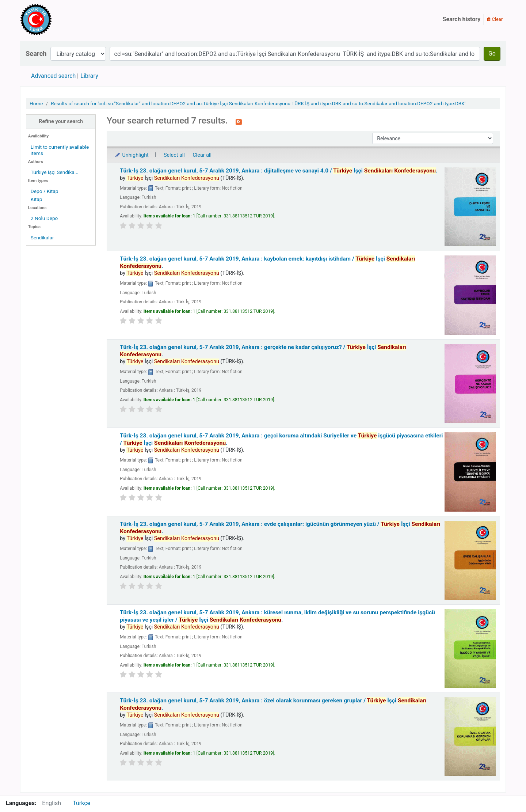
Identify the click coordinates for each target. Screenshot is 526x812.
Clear (495, 19)
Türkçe (81, 803)
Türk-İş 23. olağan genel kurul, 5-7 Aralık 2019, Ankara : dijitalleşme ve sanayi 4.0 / (279, 171)
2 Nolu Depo (44, 218)
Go (492, 54)
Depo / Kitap (45, 191)
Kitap (37, 199)
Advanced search (53, 76)
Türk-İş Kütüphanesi (57, 19)
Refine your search (61, 122)
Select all (174, 155)
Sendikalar (42, 238)
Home (36, 103)
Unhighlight (131, 155)
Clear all (202, 155)
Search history (462, 19)
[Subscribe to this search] (239, 121)
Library (89, 76)
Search (36, 54)
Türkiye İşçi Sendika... (55, 172)
